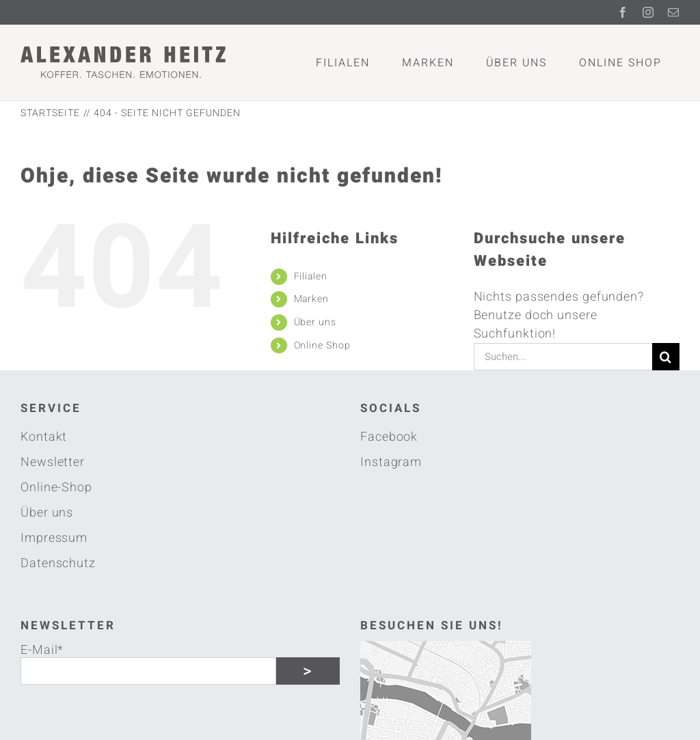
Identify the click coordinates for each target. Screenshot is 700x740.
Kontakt (44, 437)
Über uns (315, 322)
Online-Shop (56, 488)
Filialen (311, 276)
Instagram (391, 462)
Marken (311, 299)
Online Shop (322, 345)
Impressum (54, 538)
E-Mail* (42, 649)
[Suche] (666, 357)
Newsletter (53, 462)
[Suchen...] (563, 357)
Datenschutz (58, 563)
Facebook (389, 437)
